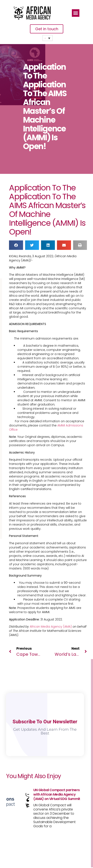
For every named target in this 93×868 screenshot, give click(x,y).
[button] (76, 13)
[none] (48, 38)
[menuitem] (48, 38)
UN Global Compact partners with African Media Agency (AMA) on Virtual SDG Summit (57, 794)
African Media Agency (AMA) (51, 627)
